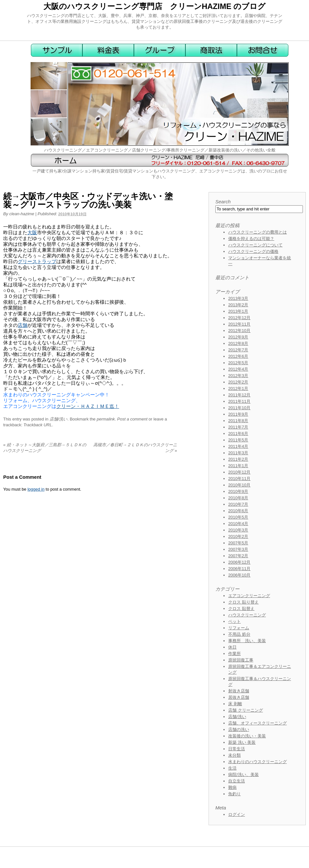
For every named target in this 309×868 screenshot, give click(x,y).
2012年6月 (238, 356)
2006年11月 (239, 569)
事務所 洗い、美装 (247, 641)
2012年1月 (238, 388)
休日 (232, 647)
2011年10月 (239, 408)
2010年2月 (238, 536)
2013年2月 (238, 305)
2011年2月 (238, 459)
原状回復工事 (241, 660)
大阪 (32, 232)
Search (223, 202)
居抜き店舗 (239, 697)
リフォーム (239, 628)
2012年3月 (238, 376)
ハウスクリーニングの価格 (253, 251)
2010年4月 (238, 524)
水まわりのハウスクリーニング (257, 762)
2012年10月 (239, 331)
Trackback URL (38, 425)
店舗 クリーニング (246, 710)
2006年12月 (239, 562)
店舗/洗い (59, 419)
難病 (232, 787)
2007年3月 (238, 549)
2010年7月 (238, 504)
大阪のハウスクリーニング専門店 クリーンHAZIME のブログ (155, 6)
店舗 (23, 325)
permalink (106, 419)
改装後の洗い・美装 (247, 736)
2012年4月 (238, 369)
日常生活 (237, 749)
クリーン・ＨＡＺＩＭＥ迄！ (88, 406)
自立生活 (237, 781)
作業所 (234, 654)
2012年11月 (239, 324)
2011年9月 (238, 414)
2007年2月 (238, 556)
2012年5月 (238, 363)
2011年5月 (238, 440)
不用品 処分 (239, 634)
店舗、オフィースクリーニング (257, 723)
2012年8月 (238, 343)
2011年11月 (239, 401)
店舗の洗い (239, 729)
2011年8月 (238, 421)
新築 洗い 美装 (242, 742)
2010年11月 (239, 479)
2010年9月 (238, 491)
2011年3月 (238, 453)
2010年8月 (238, 498)
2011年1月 (238, 466)
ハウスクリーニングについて (255, 245)
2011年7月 (238, 427)
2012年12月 (239, 318)
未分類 (234, 755)
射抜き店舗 (239, 691)
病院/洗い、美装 (243, 775)
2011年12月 (239, 395)
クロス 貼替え (241, 609)
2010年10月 (239, 485)
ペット (234, 621)
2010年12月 (239, 472)
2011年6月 (238, 434)
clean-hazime (22, 214)
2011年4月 (238, 446)
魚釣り (234, 794)
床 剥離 (235, 704)
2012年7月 (238, 350)
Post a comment (132, 419)
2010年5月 (238, 517)
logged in (36, 489)
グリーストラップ (37, 261)
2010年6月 (238, 511)
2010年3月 (238, 530)
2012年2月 (238, 382)
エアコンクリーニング (249, 596)
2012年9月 (238, 337)
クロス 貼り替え (243, 602)
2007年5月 (238, 543)
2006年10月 (239, 575)
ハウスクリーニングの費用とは (257, 232)
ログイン (237, 814)
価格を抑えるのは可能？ (251, 239)
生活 (232, 768)
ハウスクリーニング (247, 615)
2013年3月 (238, 298)
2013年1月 (238, 311)
